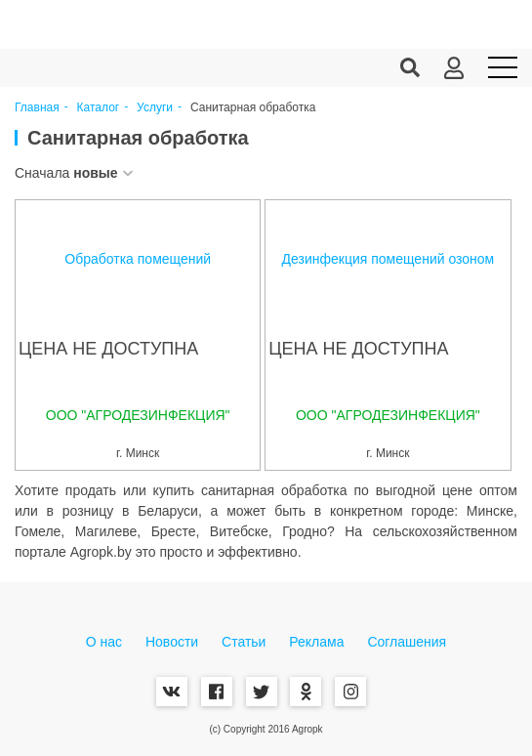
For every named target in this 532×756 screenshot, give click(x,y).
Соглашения (407, 642)
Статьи (244, 642)
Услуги (155, 108)
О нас (104, 642)
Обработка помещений (138, 259)
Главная (37, 108)
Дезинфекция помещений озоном (389, 259)
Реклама (316, 642)
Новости (172, 642)
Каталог (99, 108)
